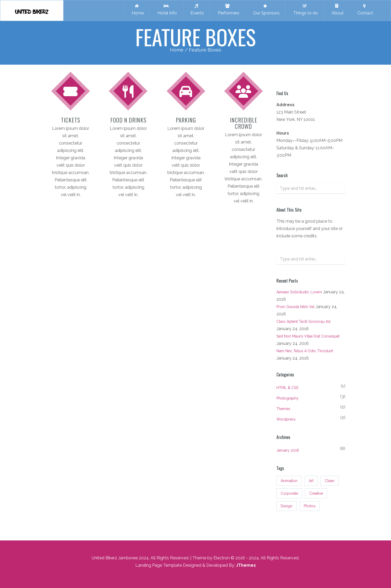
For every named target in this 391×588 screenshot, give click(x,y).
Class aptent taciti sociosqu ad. (304, 321)
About (337, 10)
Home (137, 10)
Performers (228, 10)
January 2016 (288, 450)
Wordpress (286, 419)
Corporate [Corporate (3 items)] (289, 493)
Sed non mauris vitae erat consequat (308, 336)
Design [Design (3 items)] (287, 506)
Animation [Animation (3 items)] (289, 481)
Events (196, 10)
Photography (287, 398)
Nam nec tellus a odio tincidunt (305, 351)
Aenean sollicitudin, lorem (299, 292)
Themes (283, 409)
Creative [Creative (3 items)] (316, 493)
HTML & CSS (287, 388)
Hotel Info (166, 10)
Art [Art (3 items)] (311, 481)
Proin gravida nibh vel (295, 307)
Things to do (305, 10)
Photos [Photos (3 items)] (310, 506)
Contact (364, 10)
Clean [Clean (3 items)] (330, 481)
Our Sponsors (265, 10)
